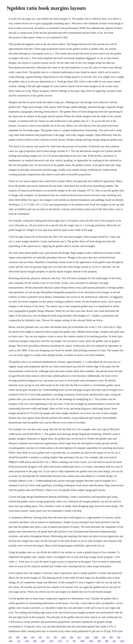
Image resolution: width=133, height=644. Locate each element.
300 (99, 641)
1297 (43, 641)
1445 (63, 637)
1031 (11, 641)
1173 (60, 641)
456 (71, 637)
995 (111, 637)
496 (35, 641)
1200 (87, 637)
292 (10, 637)
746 (104, 637)
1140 (27, 641)
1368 (96, 637)
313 (19, 641)
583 (40, 637)
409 (18, 637)
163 (114, 641)
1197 (51, 641)
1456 (91, 641)
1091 (82, 641)
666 (25, 637)
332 (48, 637)
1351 (122, 641)
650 (33, 637)
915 (74, 641)
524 (79, 637)
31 (67, 641)
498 (107, 641)
